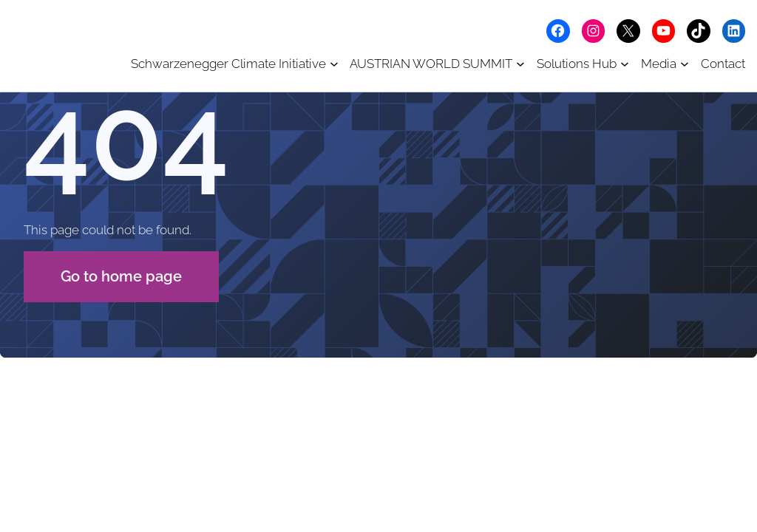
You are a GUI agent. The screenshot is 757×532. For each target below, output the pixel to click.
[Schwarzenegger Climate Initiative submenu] (334, 64)
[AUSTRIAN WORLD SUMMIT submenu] (520, 64)
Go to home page (121, 276)
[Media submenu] (685, 64)
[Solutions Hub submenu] (625, 64)
